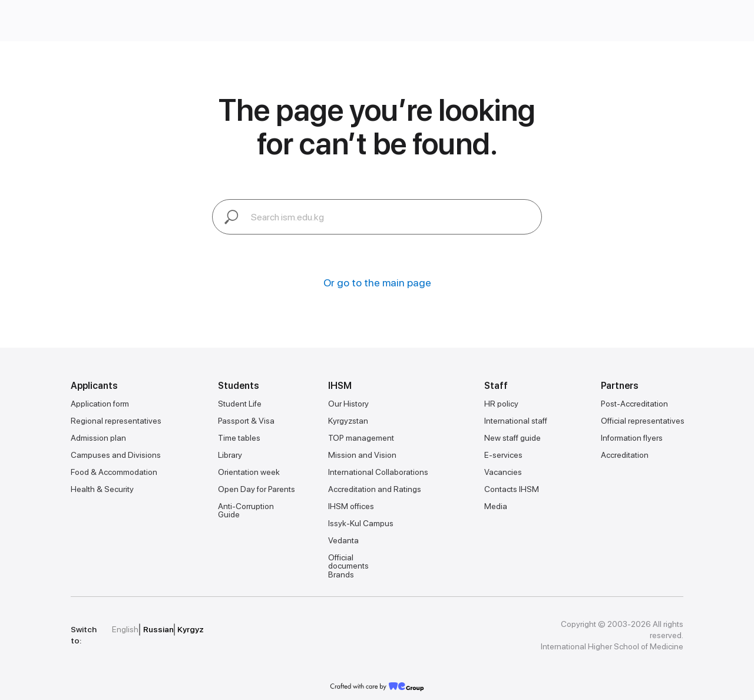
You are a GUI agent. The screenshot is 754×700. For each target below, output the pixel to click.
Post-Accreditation (634, 404)
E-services (503, 455)
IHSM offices (351, 506)
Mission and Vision (362, 455)
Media (496, 506)
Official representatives (643, 421)
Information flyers (632, 438)
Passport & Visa (246, 421)
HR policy (501, 404)
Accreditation (625, 455)
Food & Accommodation (114, 472)
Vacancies (503, 472)
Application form (100, 404)
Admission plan (98, 438)
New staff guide (512, 438)
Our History (348, 404)
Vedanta (343, 540)
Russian (158, 629)
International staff (516, 421)
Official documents (348, 562)
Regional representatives (116, 421)
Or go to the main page (377, 283)
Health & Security (102, 489)
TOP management (361, 438)
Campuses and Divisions (116, 455)
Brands (341, 574)
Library (230, 455)
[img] (294, 630)
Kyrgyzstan (348, 421)
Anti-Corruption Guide (246, 510)
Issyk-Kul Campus (361, 523)
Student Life (240, 404)
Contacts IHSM (512, 489)
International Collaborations (378, 472)
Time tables (239, 438)
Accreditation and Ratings (375, 489)
